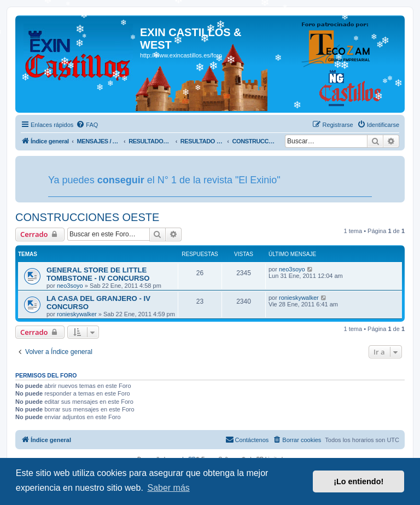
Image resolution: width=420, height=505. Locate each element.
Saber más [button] (168, 488)
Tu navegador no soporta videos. (332, 179)
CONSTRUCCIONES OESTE (87, 217)
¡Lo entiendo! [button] (358, 481)
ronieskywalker (77, 314)
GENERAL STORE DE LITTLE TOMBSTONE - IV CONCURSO (98, 274)
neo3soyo (70, 286)
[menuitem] (87, 125)
